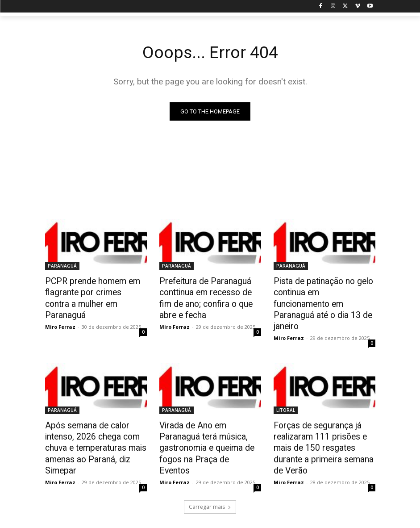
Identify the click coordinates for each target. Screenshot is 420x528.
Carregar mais (210, 484)
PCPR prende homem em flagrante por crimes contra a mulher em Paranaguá (94, 291)
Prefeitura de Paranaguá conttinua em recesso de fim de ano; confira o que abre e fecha (208, 296)
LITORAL (286, 394)
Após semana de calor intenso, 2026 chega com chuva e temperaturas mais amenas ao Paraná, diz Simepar (91, 428)
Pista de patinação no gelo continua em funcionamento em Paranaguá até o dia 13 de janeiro (324, 296)
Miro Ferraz (60, 312)
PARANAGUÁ (62, 266)
